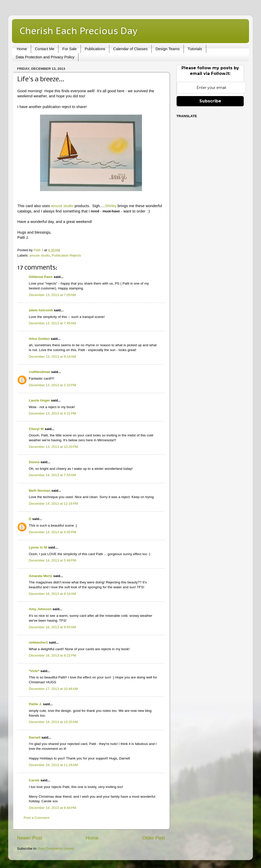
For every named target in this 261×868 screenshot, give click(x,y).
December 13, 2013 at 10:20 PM (53, 447)
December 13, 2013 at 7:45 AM (52, 323)
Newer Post (30, 838)
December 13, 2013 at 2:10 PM (53, 385)
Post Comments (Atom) (56, 849)
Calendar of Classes (130, 49)
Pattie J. (35, 704)
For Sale (69, 49)
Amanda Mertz (41, 576)
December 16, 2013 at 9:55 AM (52, 627)
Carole (34, 780)
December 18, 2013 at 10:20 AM (53, 722)
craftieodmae (40, 372)
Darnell (35, 737)
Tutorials (195, 49)
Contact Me (45, 49)
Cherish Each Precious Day (79, 31)
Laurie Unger (39, 400)
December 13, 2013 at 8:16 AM (52, 357)
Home (22, 49)
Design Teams (168, 49)
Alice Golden (39, 339)
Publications (95, 49)
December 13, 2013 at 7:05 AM (52, 295)
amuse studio (62, 206)
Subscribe (210, 101)
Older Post (154, 838)
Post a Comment (37, 818)
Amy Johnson (40, 609)
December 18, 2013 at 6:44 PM (53, 808)
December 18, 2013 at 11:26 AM (53, 765)
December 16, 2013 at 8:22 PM (53, 655)
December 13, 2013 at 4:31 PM (53, 413)
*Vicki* (34, 671)
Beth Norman (40, 491)
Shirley (111, 206)
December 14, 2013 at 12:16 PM (53, 504)
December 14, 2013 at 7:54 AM (52, 475)
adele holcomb (41, 310)
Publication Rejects (66, 255)
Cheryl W (36, 429)
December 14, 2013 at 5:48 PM (53, 560)
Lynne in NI (38, 547)
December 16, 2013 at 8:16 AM (52, 594)
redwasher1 (38, 642)
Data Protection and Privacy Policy (45, 57)
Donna (34, 462)
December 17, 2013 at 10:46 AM (53, 689)
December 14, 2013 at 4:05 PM (53, 532)
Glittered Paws (41, 277)
